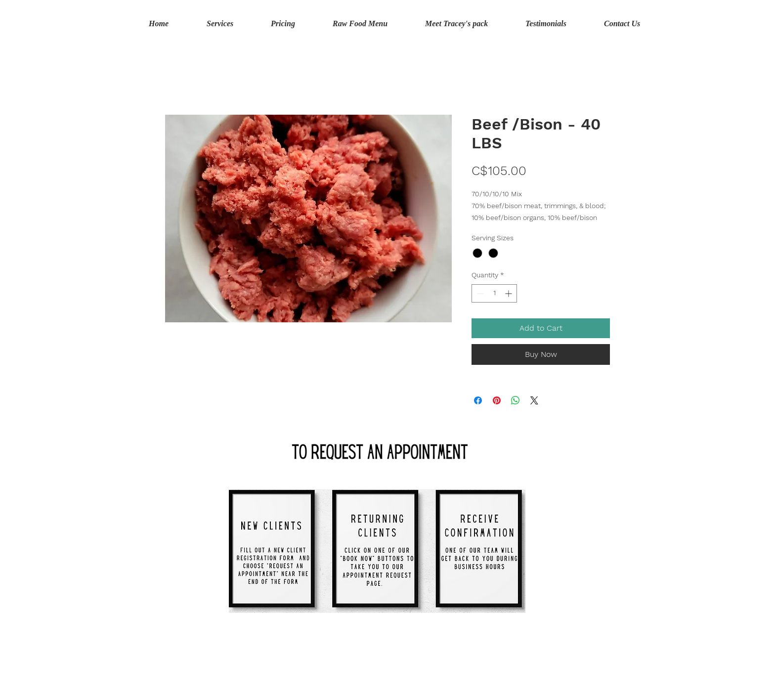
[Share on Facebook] (478, 400)
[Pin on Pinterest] (497, 400)
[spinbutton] (494, 293)
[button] (713, 24)
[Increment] (509, 293)
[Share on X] (534, 400)
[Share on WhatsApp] (516, 400)
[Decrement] (479, 293)
